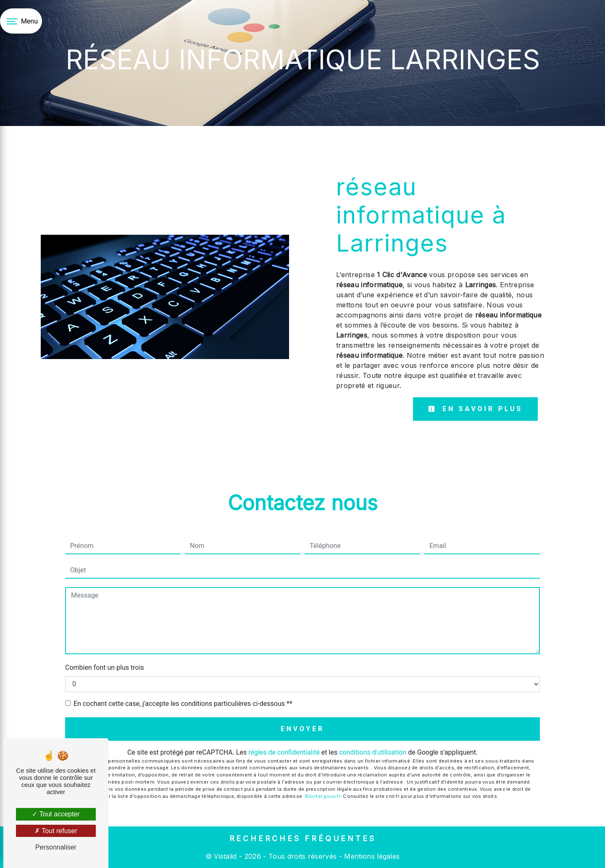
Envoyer (302, 729)
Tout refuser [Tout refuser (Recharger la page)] (56, 831)
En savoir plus (475, 409)
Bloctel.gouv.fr (323, 796)
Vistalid (225, 856)
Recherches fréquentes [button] (303, 838)
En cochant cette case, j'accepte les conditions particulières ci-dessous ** (183, 704)
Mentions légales (371, 856)
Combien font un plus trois (105, 667)
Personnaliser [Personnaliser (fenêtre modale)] (56, 847)
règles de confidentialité (284, 752)
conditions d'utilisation (373, 752)
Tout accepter (56, 814)
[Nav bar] (21, 21)
